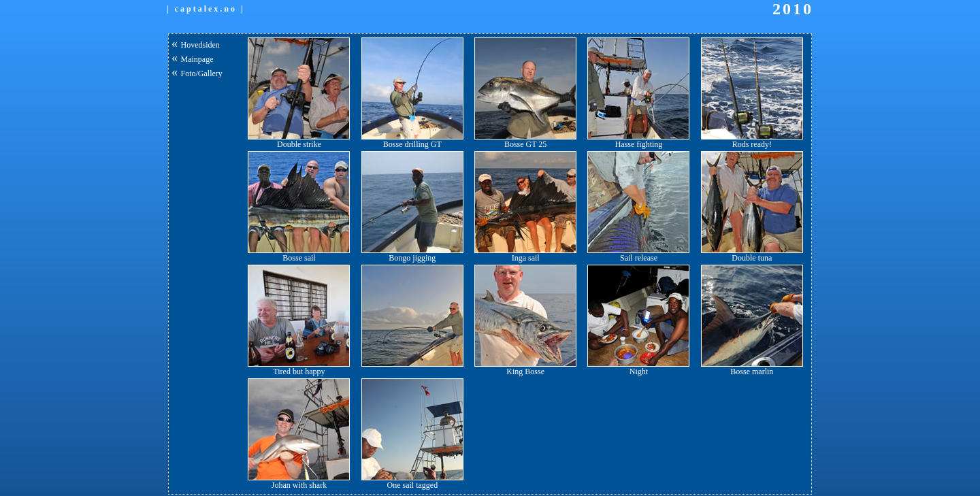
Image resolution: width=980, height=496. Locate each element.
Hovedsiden (200, 45)
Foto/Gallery (202, 73)
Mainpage (197, 59)
